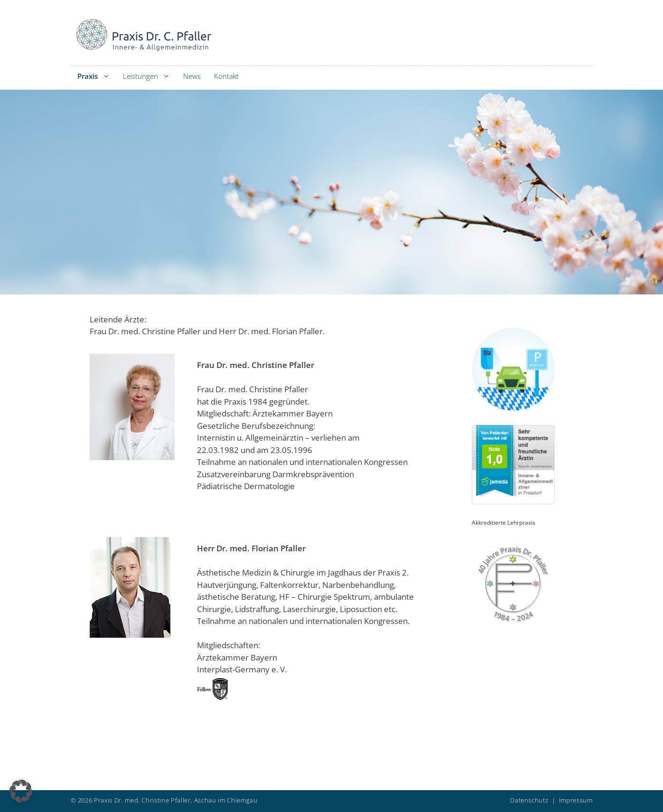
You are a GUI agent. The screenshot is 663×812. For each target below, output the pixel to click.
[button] (21, 791)
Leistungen (150, 76)
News (192, 76)
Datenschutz (529, 800)
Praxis (97, 76)
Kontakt (226, 76)
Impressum (576, 800)
